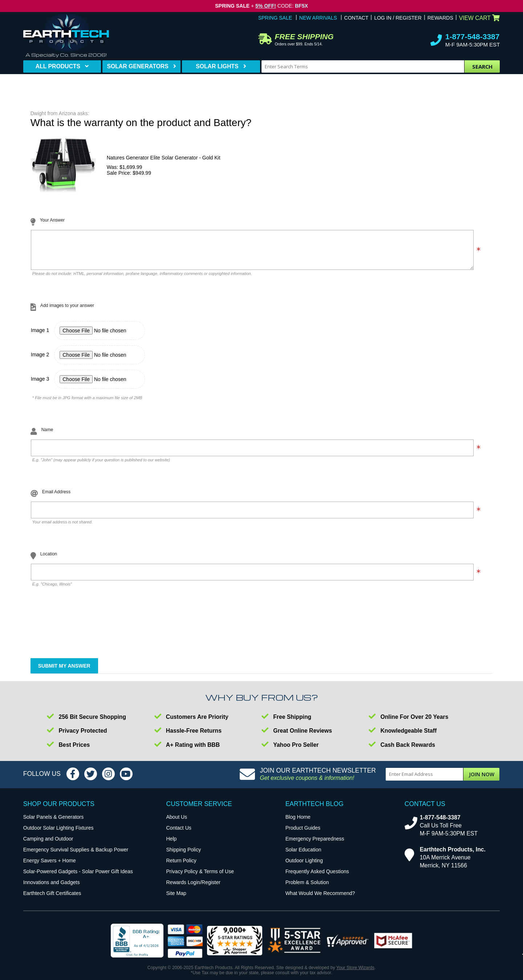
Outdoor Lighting (304, 866)
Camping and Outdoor (48, 844)
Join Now (482, 780)
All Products (58, 66)
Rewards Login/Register (193, 888)
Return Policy (181, 866)
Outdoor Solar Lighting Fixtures (58, 833)
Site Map (176, 899)
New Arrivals (318, 18)
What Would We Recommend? (320, 899)
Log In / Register (398, 18)
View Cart (480, 18)
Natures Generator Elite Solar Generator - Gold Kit (164, 158)
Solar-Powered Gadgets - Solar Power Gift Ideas (78, 877)
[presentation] (86, 633)
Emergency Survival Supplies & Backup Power (76, 855)
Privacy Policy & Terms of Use (200, 877)
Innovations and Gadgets (52, 888)
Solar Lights (217, 66)
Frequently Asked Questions (317, 877)
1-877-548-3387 (472, 37)
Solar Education (303, 855)
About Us (177, 822)
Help (172, 844)
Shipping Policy (184, 855)
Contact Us (179, 833)
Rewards (440, 18)
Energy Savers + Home (50, 866)
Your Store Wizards (355, 973)
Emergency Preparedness (315, 844)
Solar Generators (137, 66)
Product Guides (303, 833)
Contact (356, 18)
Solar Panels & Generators (54, 822)
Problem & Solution (307, 888)
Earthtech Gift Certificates (52, 899)
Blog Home (298, 822)
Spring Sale (275, 18)
